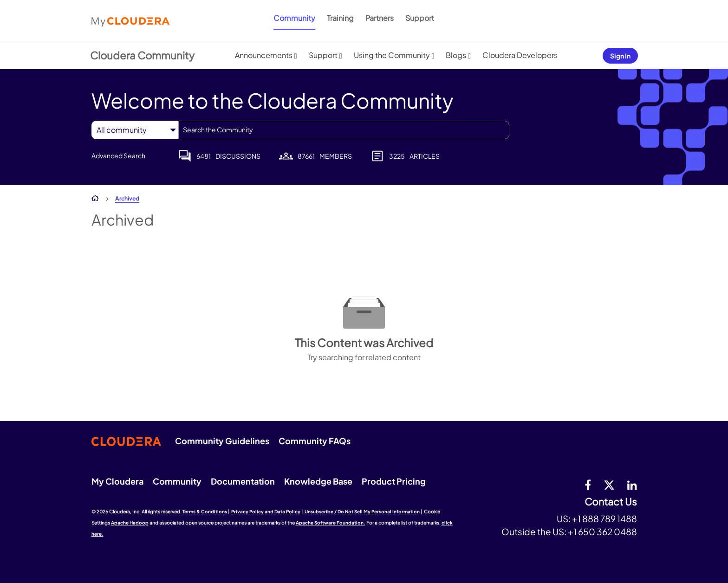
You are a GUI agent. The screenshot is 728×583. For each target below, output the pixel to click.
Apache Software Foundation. (331, 523)
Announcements (264, 55)
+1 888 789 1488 (604, 518)
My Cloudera (117, 481)
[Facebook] (588, 485)
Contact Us (611, 502)
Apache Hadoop (130, 523)
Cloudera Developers (520, 55)
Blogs (456, 55)
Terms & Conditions (205, 512)
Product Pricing (394, 481)
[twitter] (609, 485)
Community (294, 18)
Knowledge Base (318, 481)
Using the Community (392, 55)
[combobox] (344, 130)
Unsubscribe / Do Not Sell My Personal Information (362, 512)
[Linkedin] (632, 485)
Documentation (243, 481)
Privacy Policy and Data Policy (266, 512)
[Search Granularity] (135, 130)
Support (420, 18)
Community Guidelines (222, 441)
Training (340, 18)
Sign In (620, 56)
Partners (380, 18)
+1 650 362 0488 (602, 531)
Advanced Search (118, 155)
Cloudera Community (142, 55)
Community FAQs (315, 441)
